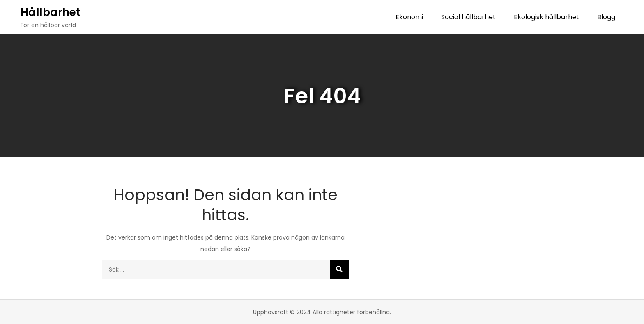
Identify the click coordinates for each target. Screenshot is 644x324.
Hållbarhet (51, 12)
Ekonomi (409, 17)
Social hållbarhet (468, 17)
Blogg (606, 17)
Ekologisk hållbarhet (546, 17)
